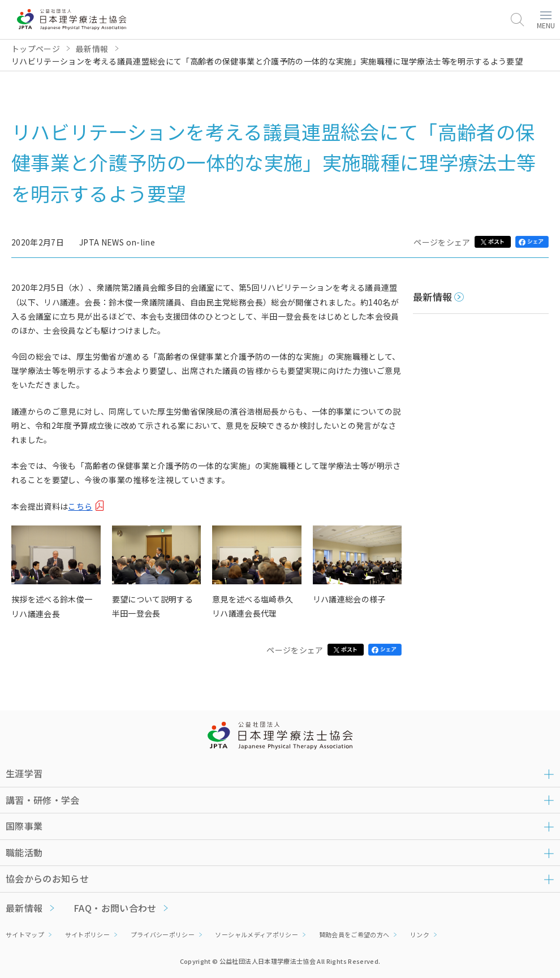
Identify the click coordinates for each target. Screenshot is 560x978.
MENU (546, 21)
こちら (80, 506)
